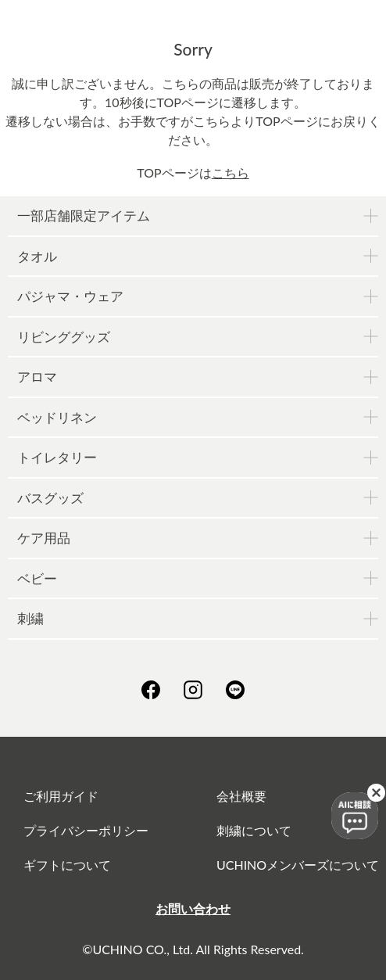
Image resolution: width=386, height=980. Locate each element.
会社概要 (241, 796)
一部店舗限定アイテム (84, 215)
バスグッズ (50, 498)
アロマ (37, 377)
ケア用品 (44, 538)
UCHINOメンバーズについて (298, 865)
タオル (37, 256)
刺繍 (30, 618)
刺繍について (254, 830)
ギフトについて (67, 865)
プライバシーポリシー (86, 830)
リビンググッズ (64, 337)
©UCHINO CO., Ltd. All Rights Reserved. (193, 949)
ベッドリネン (57, 417)
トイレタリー (57, 457)
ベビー (37, 578)
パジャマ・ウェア (70, 296)
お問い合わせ (193, 908)
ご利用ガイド (61, 796)
